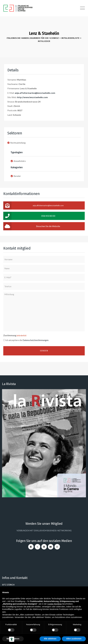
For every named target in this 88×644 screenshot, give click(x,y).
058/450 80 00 (29, 216)
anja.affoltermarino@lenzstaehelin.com (35, 93)
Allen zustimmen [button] (74, 639)
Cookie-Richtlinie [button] (55, 604)
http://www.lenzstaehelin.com (32, 97)
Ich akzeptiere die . (27, 340)
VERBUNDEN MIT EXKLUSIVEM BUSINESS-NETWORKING (44, 530)
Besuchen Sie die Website (32, 226)
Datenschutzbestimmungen (36, 340)
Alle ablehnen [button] (50, 639)
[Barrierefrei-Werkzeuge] (12, 639)
